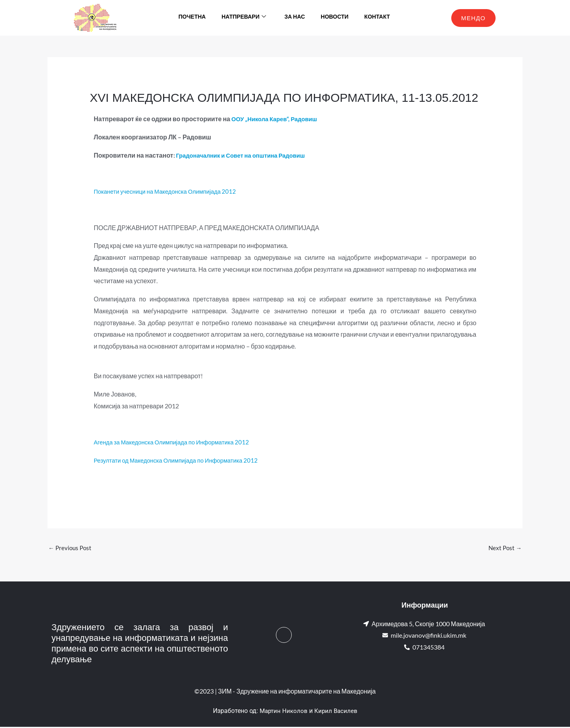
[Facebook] (284, 636)
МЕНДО (473, 18)
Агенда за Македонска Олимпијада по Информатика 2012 (178, 442)
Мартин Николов (283, 712)
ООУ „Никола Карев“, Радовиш (278, 119)
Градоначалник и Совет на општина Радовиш (246, 155)
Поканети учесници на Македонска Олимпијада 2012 (170, 191)
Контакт (377, 18)
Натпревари (244, 18)
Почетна (192, 18)
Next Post (504, 548)
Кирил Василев (337, 712)
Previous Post (71, 548)
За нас (294, 18)
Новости (334, 18)
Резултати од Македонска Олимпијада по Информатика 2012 (182, 460)
